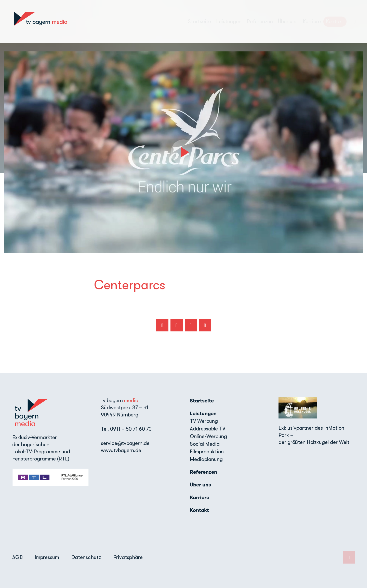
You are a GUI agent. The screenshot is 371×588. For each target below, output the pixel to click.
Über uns (288, 22)
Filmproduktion (207, 452)
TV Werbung (204, 421)
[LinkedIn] (355, 22)
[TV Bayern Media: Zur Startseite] (41, 22)
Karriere (312, 22)
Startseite (199, 22)
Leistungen (203, 414)
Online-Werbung (208, 436)
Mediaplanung (206, 459)
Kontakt (335, 22)
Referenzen (260, 22)
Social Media (205, 444)
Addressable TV (208, 429)
